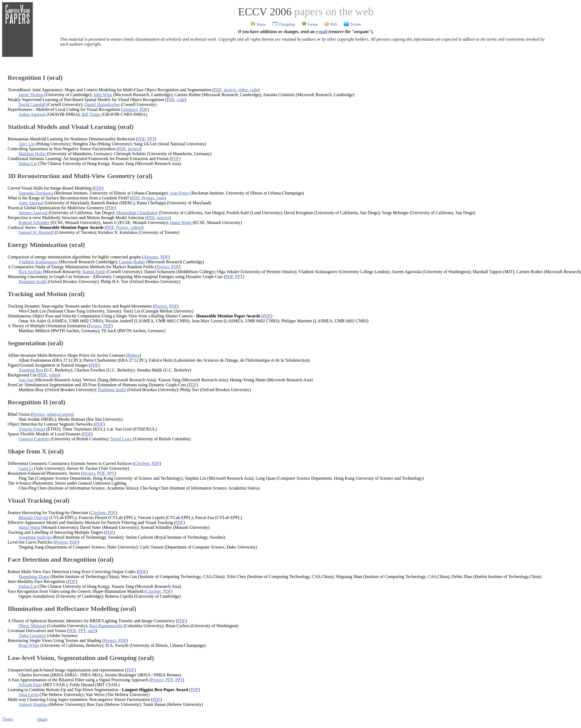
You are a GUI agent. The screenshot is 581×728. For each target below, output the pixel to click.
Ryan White (29, 645)
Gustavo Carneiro (34, 439)
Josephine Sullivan (35, 537)
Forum (310, 24)
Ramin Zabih (94, 272)
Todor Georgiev (32, 636)
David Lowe (121, 439)
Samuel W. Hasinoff (36, 232)
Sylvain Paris (30, 685)
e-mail (321, 32)
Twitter (352, 24)
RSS (330, 24)
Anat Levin (28, 695)
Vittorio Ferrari (32, 429)
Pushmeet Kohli (33, 282)
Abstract (130, 109)
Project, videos (129, 227)
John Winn (103, 95)
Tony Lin (27, 144)
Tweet (8, 719)
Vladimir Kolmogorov (38, 262)
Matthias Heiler (32, 154)
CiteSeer (142, 463)
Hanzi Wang (181, 222)
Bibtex (134, 355)
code (254, 90)
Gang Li (26, 468)
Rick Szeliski (30, 272)
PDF (218, 90)
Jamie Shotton (31, 95)
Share (42, 719)
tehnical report (60, 414)
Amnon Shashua (33, 704)
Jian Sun (26, 380)
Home (258, 24)
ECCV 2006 (265, 12)
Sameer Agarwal (33, 213)
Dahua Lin (28, 163)
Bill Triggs (91, 114)
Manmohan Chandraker (137, 213)
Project (148, 198)
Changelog (284, 24)
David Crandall (32, 104)
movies (163, 218)
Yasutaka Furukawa (36, 193)
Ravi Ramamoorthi (106, 626)
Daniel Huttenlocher (102, 104)
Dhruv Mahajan (32, 626)
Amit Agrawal (31, 203)
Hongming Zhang (34, 577)
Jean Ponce (180, 193)
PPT (151, 139)
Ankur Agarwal (32, 114)
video (243, 90)
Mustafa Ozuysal (33, 518)
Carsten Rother (132, 262)
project (230, 90)
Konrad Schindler (34, 222)
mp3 (91, 631)
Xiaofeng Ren (31, 370)
